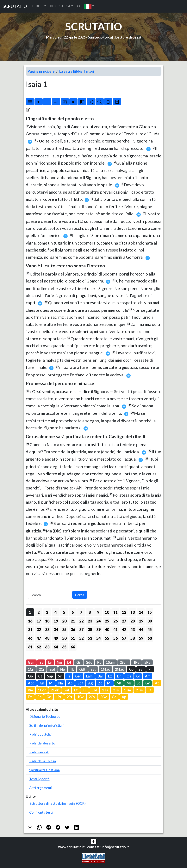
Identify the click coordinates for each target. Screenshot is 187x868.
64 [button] (56, 647)
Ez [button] (110, 676)
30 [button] (150, 621)
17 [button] (39, 621)
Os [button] (129, 676)
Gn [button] (42, 683)
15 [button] (150, 612)
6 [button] (73, 612)
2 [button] (38, 612)
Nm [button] (59, 662)
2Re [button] (147, 662)
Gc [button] (49, 697)
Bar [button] (100, 676)
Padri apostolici (41, 734)
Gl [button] (138, 676)
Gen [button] (31, 662)
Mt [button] (119, 683)
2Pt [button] (69, 697)
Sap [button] (50, 676)
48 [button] (47, 638)
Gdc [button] (89, 662)
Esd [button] (52, 669)
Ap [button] (124, 697)
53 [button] (90, 638)
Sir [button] (60, 676)
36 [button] (73, 629)
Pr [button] (150, 669)
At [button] (157, 683)
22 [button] (81, 621)
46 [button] (30, 638)
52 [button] (81, 638)
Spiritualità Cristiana (44, 770)
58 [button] (133, 638)
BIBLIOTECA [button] (60, 6)
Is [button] (69, 676)
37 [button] (81, 629)
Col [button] (94, 690)
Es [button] (41, 662)
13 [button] (133, 612)
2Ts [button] (116, 690)
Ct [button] (40, 676)
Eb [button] (40, 697)
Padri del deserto (42, 743)
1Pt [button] (59, 697)
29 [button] (141, 621)
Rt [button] (99, 662)
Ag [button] (90, 683)
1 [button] (30, 612)
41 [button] (115, 629)
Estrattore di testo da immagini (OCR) (57, 803)
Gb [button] (131, 669)
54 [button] (98, 638)
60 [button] (150, 638)
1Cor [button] (42, 690)
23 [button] (90, 621)
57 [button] (124, 638)
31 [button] (30, 629)
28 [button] (133, 621)
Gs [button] (78, 662)
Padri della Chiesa (43, 761)
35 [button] (64, 629)
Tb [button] (72, 669)
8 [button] (90, 612)
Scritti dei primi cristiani (47, 725)
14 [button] (141, 612)
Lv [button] (50, 662)
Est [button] (93, 669)
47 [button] (39, 638)
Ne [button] (62, 669)
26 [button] (115, 621)
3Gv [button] (104, 697)
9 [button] (98, 612)
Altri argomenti (41, 788)
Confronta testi (41, 812)
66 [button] (73, 647)
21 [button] (73, 621)
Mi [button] (51, 683)
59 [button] (141, 638)
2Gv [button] (92, 697)
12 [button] (124, 612)
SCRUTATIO (15, 6)
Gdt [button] (82, 669)
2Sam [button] (124, 662)
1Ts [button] (105, 690)
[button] (89, 6)
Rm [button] (30, 690)
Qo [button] (30, 676)
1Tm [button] (127, 690)
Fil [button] (85, 690)
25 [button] (107, 621)
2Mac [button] (119, 669)
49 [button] (56, 638)
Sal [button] (141, 669)
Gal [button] (66, 690)
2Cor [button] (55, 690)
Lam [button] (89, 676)
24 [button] (98, 621)
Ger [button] (78, 676)
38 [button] (90, 629)
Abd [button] (31, 683)
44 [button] (141, 629)
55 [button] (107, 638)
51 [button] (73, 638)
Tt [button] (150, 690)
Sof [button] (80, 683)
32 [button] (39, 629)
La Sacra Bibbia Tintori (77, 71)
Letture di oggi (128, 37)
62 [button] (39, 647)
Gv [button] (148, 683)
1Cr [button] (31, 669)
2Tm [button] (139, 690)
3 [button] (47, 612)
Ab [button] (70, 683)
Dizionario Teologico (45, 716)
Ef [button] (76, 690)
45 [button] (150, 629)
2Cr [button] (42, 669)
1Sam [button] (110, 662)
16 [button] (30, 621)
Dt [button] (69, 662)
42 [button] (124, 629)
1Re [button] (136, 662)
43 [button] (133, 629)
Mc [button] (129, 683)
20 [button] (64, 621)
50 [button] (64, 638)
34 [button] (56, 629)
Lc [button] (138, 683)
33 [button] (47, 629)
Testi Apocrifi (39, 779)
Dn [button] (119, 676)
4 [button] (56, 612)
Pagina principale (41, 71)
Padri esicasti (39, 752)
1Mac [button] (105, 669)
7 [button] (81, 612)
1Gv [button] (81, 697)
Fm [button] (30, 697)
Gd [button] (114, 697)
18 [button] (47, 621)
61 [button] (30, 647)
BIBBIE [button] (38, 6)
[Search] (50, 595)
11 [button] (115, 612)
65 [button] (64, 647)
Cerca (80, 595)
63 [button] (47, 647)
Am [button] (148, 676)
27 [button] (124, 621)
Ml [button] (109, 683)
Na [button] (61, 683)
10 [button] (107, 612)
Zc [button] (100, 683)
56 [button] (115, 638)
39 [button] (98, 629)
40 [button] (107, 629)
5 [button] (64, 612)
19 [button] (56, 621)
